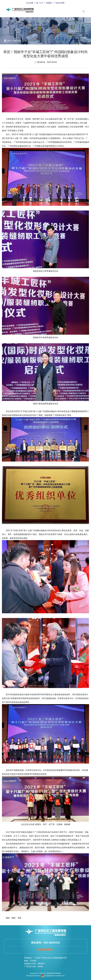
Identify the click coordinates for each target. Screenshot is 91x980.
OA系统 (49, 3)
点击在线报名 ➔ (45, 950)
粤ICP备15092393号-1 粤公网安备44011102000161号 (46, 976)
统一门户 (40, 3)
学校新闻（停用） (21, 41)
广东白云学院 (59, 3)
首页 (9, 41)
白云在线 (30, 3)
